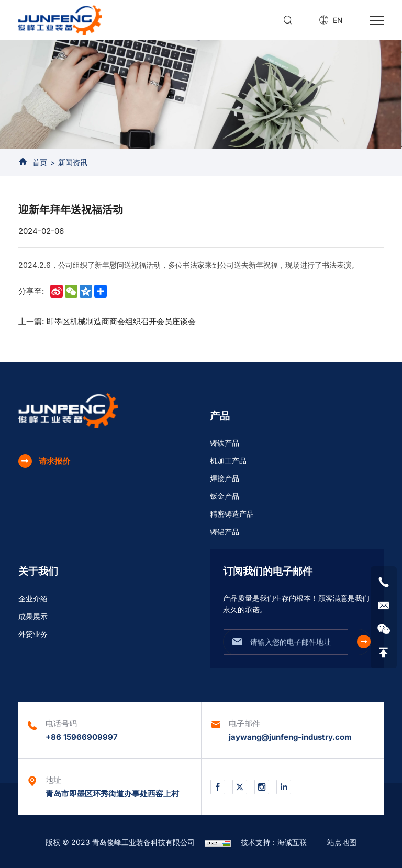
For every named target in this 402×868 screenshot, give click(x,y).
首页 (40, 162)
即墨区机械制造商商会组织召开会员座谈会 (121, 321)
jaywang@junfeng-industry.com (290, 737)
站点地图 (342, 842)
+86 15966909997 (82, 737)
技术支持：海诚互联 (274, 842)
